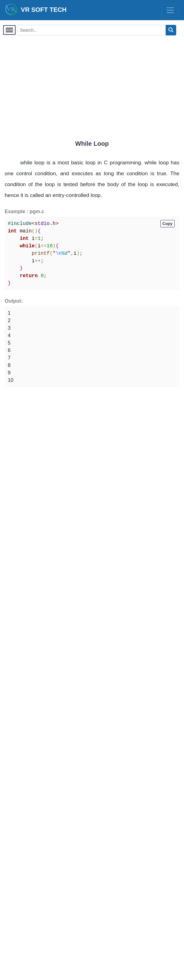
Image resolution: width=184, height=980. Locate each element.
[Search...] (92, 30)
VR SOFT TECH (36, 9)
